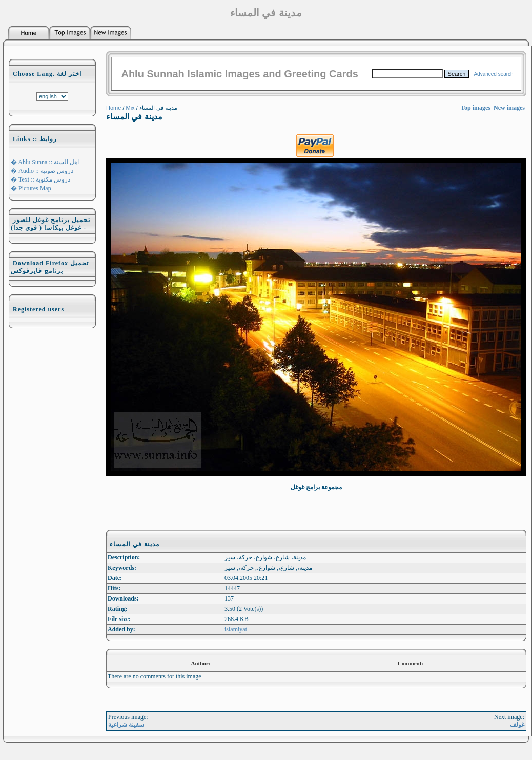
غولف (517, 725)
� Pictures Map (31, 188)
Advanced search (493, 74)
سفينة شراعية (126, 725)
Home (114, 108)
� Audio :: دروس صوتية (42, 171)
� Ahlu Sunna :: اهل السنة (45, 162)
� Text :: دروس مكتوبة (40, 179)
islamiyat (236, 629)
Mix (130, 108)
